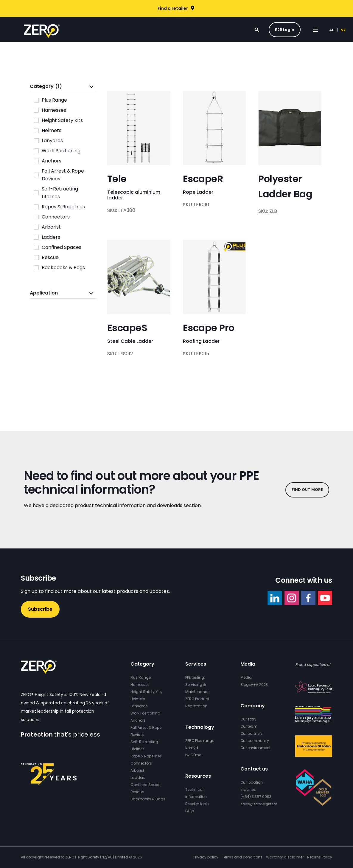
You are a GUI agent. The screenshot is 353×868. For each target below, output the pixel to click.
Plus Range (54, 100)
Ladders (51, 237)
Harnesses (54, 110)
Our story (248, 719)
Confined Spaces (62, 247)
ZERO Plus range (200, 741)
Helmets (52, 130)
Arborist (51, 227)
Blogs (246, 685)
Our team (249, 726)
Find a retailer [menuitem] (173, 8)
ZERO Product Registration (197, 702)
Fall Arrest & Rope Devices (63, 175)
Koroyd (192, 748)
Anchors (52, 161)
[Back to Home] (42, 34)
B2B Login (285, 29)
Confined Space (145, 785)
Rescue (50, 257)
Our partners (252, 733)
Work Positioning (61, 151)
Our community (255, 741)
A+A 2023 (259, 685)
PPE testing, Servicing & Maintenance (197, 685)
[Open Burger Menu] (315, 30)
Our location (252, 782)
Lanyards (52, 141)
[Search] (257, 29)
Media (246, 677)
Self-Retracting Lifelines (60, 193)
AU (332, 30)
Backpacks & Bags (63, 268)
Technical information (196, 793)
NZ (343, 30)
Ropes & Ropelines (63, 207)
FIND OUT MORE (307, 490)
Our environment (255, 748)
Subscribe (40, 609)
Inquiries (248, 789)
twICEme (193, 755)
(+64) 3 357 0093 (256, 797)
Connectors (56, 217)
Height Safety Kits (62, 120)
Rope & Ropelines (146, 756)
